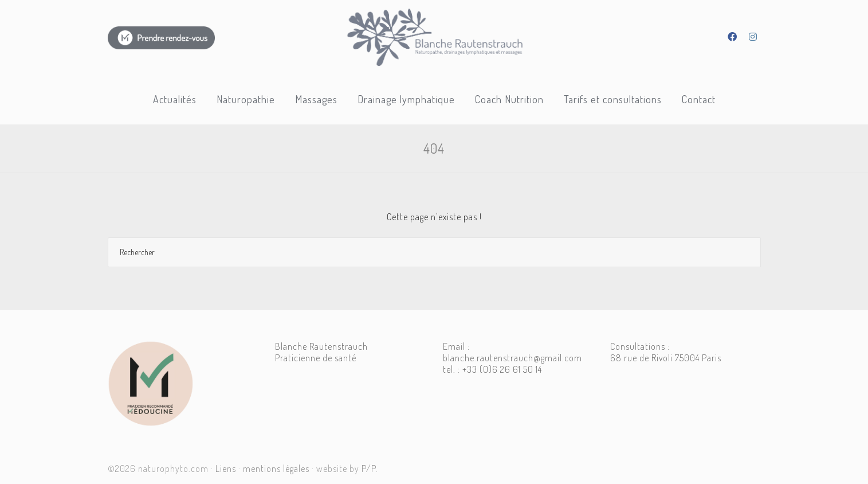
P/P (369, 469)
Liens (226, 469)
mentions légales (276, 469)
